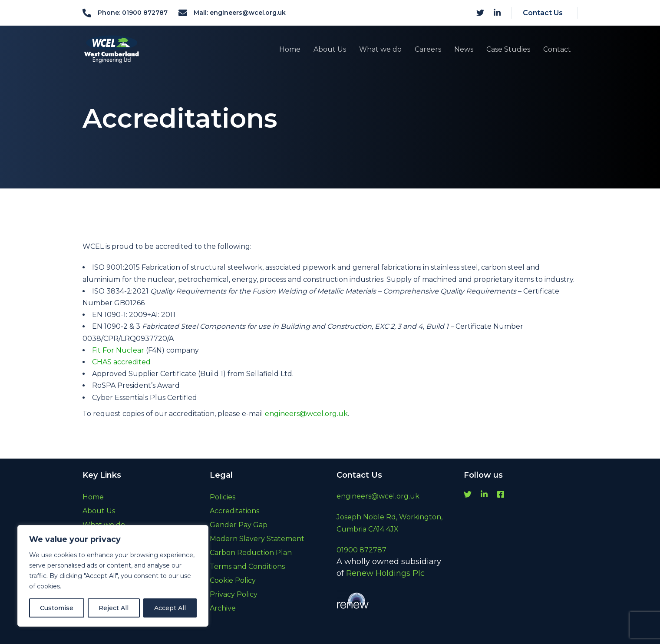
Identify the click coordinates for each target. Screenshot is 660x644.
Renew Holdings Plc (385, 573)
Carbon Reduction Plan (251, 553)
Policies (223, 497)
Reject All (114, 608)
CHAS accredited (121, 362)
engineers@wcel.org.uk (306, 414)
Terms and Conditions (247, 566)
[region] (113, 576)
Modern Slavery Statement (257, 539)
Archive (223, 608)
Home (93, 497)
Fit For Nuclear (118, 350)
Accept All (170, 608)
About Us (99, 511)
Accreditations (234, 511)
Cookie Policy (233, 580)
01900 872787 (361, 550)
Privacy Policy (234, 594)
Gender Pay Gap (239, 525)
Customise (57, 608)
